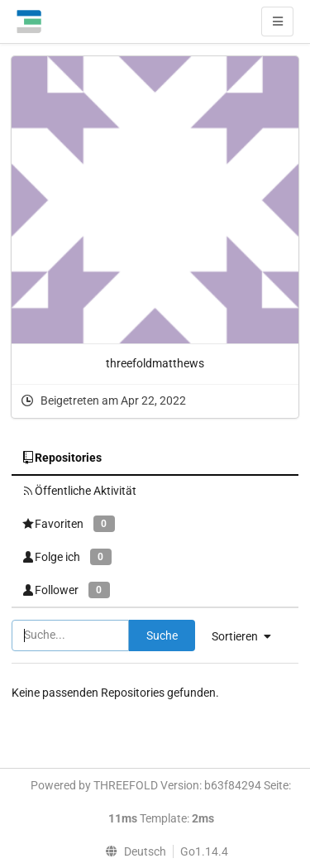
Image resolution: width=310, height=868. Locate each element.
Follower (66, 590)
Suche (162, 635)
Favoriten (68, 523)
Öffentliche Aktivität (79, 491)
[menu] (131, 851)
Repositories (62, 458)
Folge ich (67, 556)
